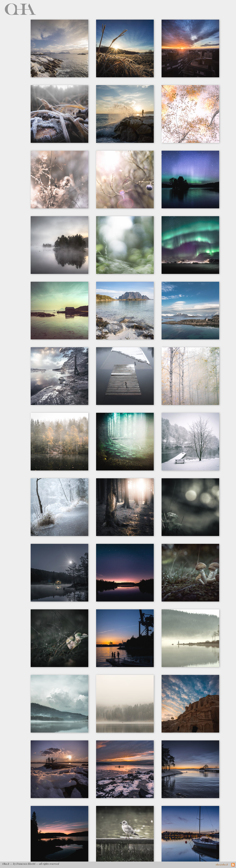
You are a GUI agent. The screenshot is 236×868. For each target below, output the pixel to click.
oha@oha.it (222, 864)
